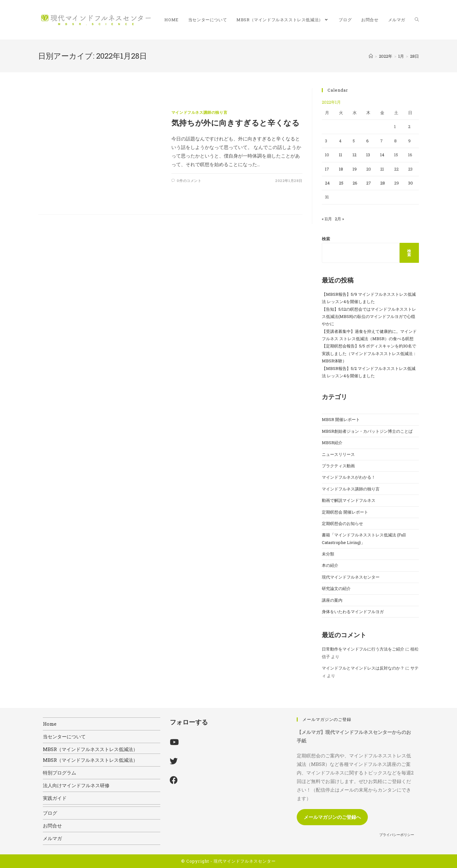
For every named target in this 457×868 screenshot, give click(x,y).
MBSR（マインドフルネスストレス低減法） (90, 749)
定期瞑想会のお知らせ (342, 523)
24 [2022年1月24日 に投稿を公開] (327, 183)
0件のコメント (189, 181)
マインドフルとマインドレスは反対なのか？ (363, 668)
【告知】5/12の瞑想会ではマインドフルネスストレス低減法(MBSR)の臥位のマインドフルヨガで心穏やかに (369, 317)
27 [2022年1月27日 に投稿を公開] (369, 183)
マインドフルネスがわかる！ (349, 477)
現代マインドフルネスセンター (351, 577)
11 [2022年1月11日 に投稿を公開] (341, 155)
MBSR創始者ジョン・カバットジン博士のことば (367, 431)
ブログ (50, 813)
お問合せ (52, 826)
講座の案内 (332, 600)
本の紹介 (330, 565)
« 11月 (327, 219)
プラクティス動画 (338, 466)
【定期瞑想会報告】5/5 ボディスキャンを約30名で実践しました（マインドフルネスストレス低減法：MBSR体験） (369, 353)
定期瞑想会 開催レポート (345, 512)
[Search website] (417, 20)
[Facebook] (174, 780)
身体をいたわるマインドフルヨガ (353, 612)
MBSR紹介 (332, 443)
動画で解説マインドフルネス (349, 500)
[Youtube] (174, 742)
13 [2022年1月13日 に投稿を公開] (368, 155)
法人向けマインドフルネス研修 (76, 785)
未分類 (328, 554)
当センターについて (64, 736)
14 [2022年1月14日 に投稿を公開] (382, 155)
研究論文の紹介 (336, 588)
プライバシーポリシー (397, 835)
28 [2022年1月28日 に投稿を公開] (383, 183)
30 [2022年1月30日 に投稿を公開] (411, 183)
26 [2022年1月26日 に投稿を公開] (355, 183)
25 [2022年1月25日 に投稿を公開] (341, 183)
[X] (174, 761)
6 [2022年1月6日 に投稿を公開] (368, 141)
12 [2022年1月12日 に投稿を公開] (354, 155)
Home (50, 724)
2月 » (339, 219)
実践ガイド (55, 798)
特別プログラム (60, 773)
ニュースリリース (338, 454)
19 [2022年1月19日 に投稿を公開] (355, 169)
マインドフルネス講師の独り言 (199, 112)
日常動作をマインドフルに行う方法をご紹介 (363, 649)
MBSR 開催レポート (341, 419)
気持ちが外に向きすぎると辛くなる (236, 123)
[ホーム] (371, 56)
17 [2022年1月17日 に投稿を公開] (327, 169)
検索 (326, 239)
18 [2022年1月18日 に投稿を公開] (341, 169)
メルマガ (52, 838)
